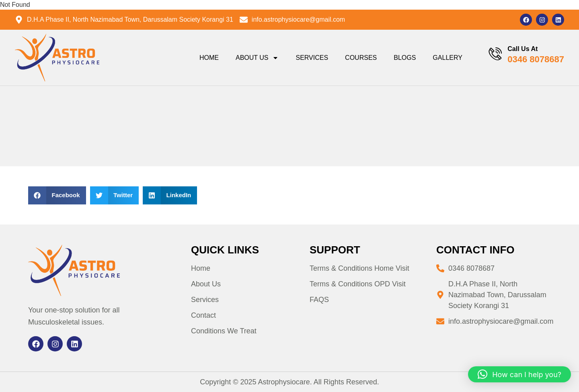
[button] (57, 195)
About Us (257, 58)
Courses (360, 58)
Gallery (448, 58)
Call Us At (523, 49)
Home (209, 58)
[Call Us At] (495, 54)
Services (312, 58)
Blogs (405, 58)
